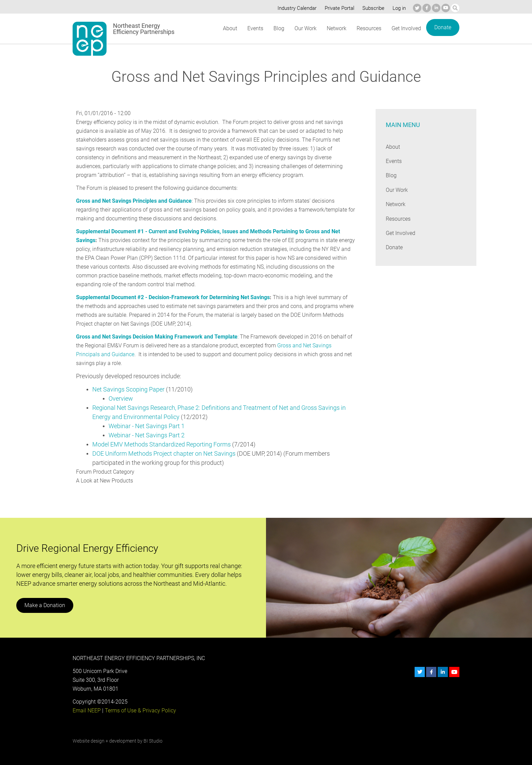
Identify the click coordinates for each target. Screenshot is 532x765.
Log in (398, 8)
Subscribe (372, 8)
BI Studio (153, 741)
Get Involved (406, 28)
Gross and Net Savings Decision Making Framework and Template (156, 337)
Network (336, 28)
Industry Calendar (295, 8)
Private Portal (338, 8)
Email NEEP (87, 711)
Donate (443, 27)
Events (255, 28)
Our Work (305, 28)
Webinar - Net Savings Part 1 (147, 426)
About (230, 28)
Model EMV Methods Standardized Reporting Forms (162, 444)
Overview (121, 398)
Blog (278, 28)
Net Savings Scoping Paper (128, 389)
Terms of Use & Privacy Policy (140, 711)
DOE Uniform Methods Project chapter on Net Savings (164, 453)
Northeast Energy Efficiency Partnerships (144, 29)
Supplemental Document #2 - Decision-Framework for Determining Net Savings (173, 297)
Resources (369, 28)
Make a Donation (44, 605)
